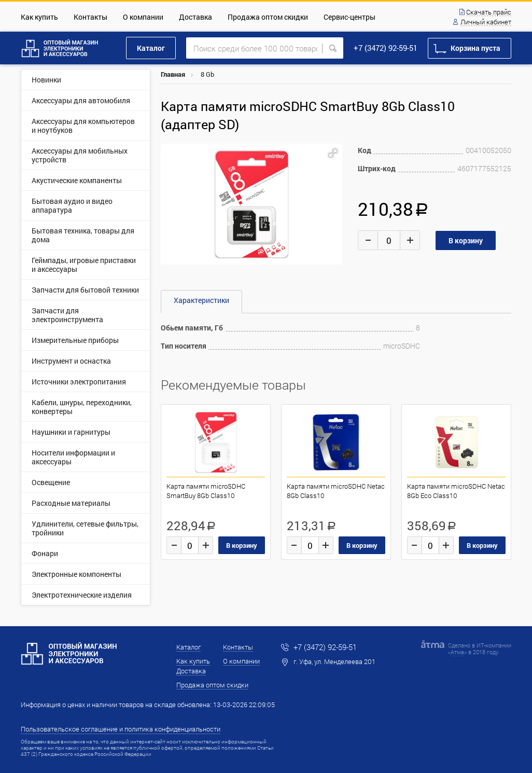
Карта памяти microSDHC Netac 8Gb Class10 (336, 491)
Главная (173, 74)
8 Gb (207, 74)
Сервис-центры (349, 17)
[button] (333, 153)
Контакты (90, 17)
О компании (143, 17)
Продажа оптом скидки (268, 17)
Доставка (195, 17)
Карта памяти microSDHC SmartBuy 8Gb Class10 (206, 491)
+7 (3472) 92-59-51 (386, 48)
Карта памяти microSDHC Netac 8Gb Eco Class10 (456, 491)
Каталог (151, 48)
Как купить (39, 17)
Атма (457, 652)
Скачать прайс (489, 12)
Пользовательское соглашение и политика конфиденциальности (121, 729)
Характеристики (201, 300)
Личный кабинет (486, 22)
